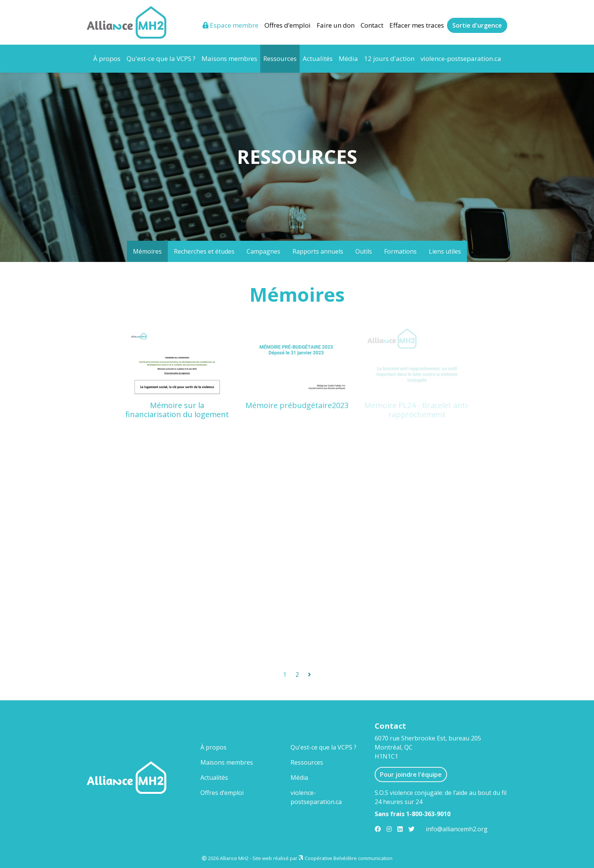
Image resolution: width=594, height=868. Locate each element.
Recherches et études (204, 251)
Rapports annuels (318, 251)
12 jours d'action (389, 58)
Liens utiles (445, 251)
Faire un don (336, 25)
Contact (372, 25)
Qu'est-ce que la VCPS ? (161, 58)
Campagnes (263, 251)
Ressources (281, 58)
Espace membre (231, 25)
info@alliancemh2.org (457, 829)
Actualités (318, 58)
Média (348, 58)
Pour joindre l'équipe (411, 774)
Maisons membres (229, 58)
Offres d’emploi (288, 25)
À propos (107, 58)
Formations (400, 251)
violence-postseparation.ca (461, 58)
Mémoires (147, 251)
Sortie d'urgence (477, 25)
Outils (364, 251)
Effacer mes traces (417, 25)
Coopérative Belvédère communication (349, 858)
